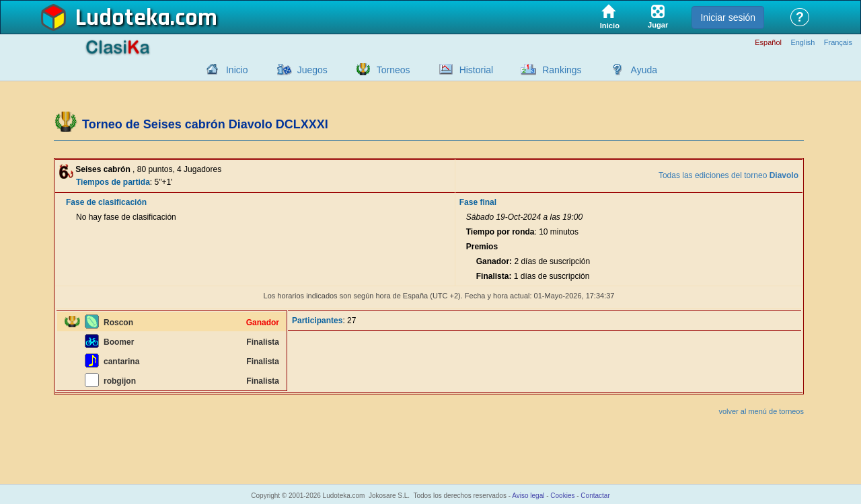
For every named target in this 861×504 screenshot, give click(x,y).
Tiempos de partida (113, 182)
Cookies (562, 496)
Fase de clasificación (106, 202)
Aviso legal (528, 496)
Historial (477, 70)
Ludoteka (123, 18)
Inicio (237, 70)
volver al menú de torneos (761, 411)
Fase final (478, 202)
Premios (482, 247)
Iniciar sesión (728, 17)
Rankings (562, 70)
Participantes (317, 321)
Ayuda (644, 70)
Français (838, 43)
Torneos (394, 70)
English (802, 43)
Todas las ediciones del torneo (728, 175)
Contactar (595, 496)
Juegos (312, 70)
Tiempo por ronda (500, 232)
